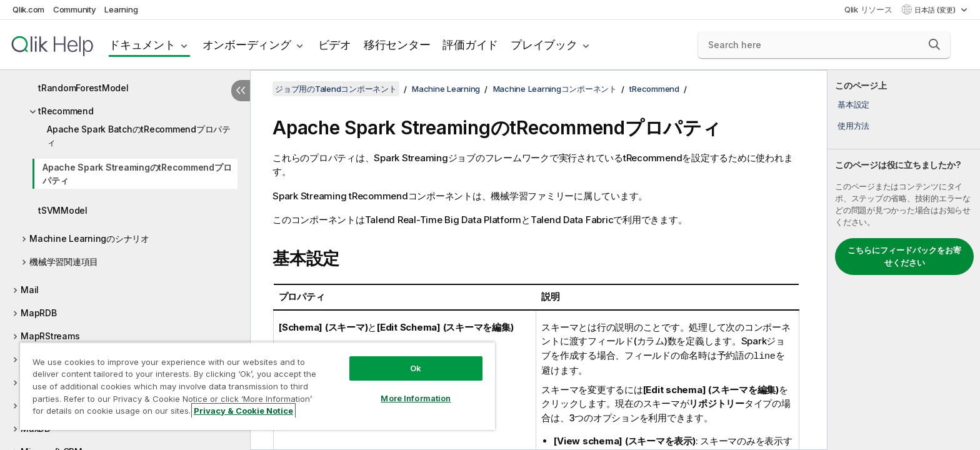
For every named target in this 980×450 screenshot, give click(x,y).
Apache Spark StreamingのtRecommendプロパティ (137, 174)
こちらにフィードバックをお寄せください (904, 256)
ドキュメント (142, 45)
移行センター (397, 45)
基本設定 (853, 104)
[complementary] (904, 260)
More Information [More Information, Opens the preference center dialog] (416, 398)
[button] (934, 44)
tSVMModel (63, 210)
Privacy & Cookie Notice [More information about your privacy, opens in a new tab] (243, 411)
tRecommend (66, 111)
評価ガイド (470, 45)
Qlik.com (28, 9)
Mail (30, 290)
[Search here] (824, 45)
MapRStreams (50, 336)
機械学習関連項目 (64, 262)
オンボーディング (247, 45)
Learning (121, 9)
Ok (416, 368)
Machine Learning (446, 89)
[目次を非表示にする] (241, 91)
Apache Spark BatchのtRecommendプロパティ (139, 136)
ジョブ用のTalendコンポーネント (336, 89)
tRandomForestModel (83, 88)
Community (75, 9)
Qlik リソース (868, 9)
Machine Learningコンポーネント (555, 89)
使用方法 (853, 126)
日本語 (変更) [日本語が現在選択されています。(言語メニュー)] (936, 10)
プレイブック (544, 45)
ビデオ (335, 45)
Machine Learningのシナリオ (89, 238)
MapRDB (39, 313)
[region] (257, 386)
